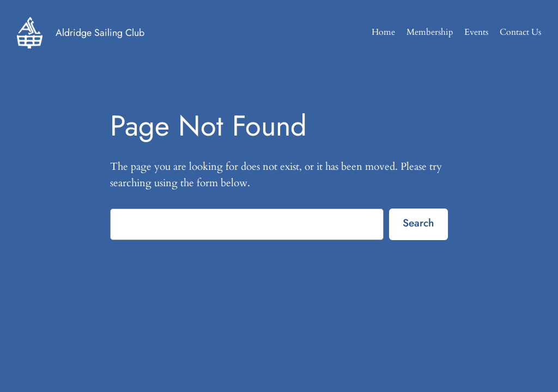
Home (383, 32)
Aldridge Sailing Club (100, 33)
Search (418, 223)
